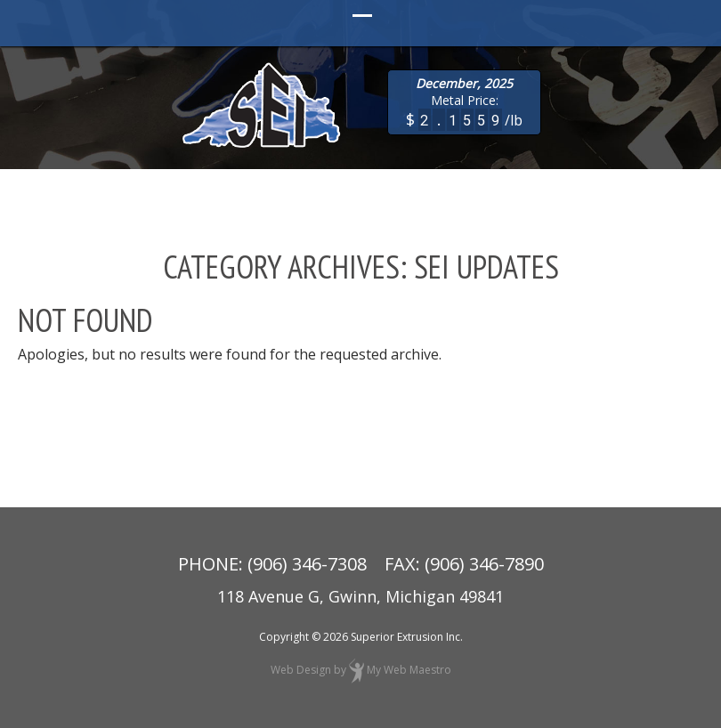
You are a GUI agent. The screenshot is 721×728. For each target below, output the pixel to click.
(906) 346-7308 (307, 564)
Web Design (301, 670)
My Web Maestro (409, 670)
